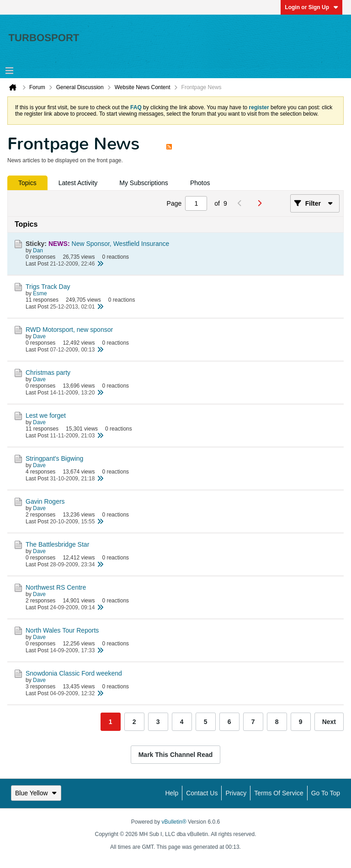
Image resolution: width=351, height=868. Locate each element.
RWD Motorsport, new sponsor (69, 330)
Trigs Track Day (48, 287)
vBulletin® (174, 822)
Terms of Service (279, 793)
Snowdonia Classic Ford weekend (74, 673)
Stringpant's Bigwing (54, 458)
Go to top (326, 793)
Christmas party (48, 373)
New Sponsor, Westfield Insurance (121, 244)
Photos (200, 183)
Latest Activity (78, 183)
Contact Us (202, 793)
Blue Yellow (36, 793)
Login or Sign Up (311, 7)
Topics (27, 183)
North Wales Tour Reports (62, 630)
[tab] (27, 183)
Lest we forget (46, 415)
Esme (40, 293)
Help (172, 793)
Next (329, 722)
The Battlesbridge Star (57, 544)
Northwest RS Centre (56, 587)
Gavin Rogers (45, 501)
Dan (38, 250)
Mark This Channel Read (176, 755)
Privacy (236, 793)
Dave (39, 336)
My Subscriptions (144, 183)
